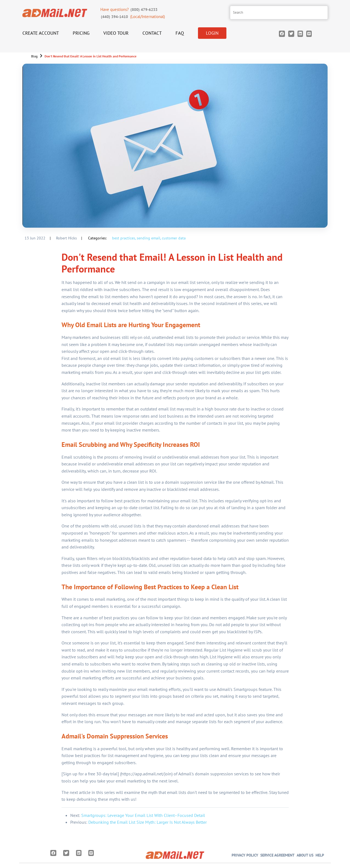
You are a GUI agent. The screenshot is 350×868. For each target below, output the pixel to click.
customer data (174, 238)
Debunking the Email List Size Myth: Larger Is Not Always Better (148, 822)
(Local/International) (133, 17)
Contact (152, 33)
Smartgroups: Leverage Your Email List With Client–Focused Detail (143, 815)
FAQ (180, 33)
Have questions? (129, 9)
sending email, (149, 238)
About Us (305, 855)
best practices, (124, 238)
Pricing (81, 33)
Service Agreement (277, 855)
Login (212, 33)
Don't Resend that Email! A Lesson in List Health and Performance (91, 56)
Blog (34, 56)
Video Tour (116, 33)
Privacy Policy (245, 855)
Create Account (41, 33)
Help (320, 855)
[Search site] (279, 13)
